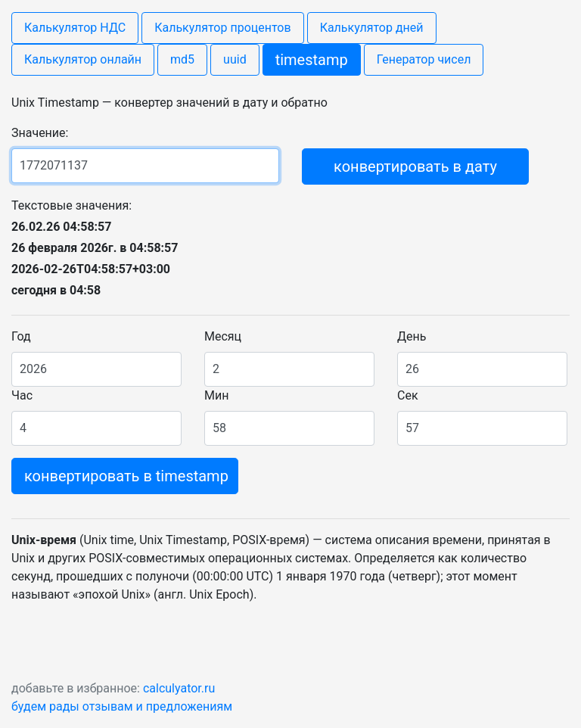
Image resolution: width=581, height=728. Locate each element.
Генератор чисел (424, 59)
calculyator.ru (179, 688)
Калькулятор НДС (75, 28)
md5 (182, 59)
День (412, 336)
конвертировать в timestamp (126, 476)
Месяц (223, 336)
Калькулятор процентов (222, 28)
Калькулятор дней (372, 28)
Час (22, 395)
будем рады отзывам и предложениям (122, 706)
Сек (408, 395)
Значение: (40, 133)
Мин (216, 395)
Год (21, 336)
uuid (235, 59)
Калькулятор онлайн (83, 59)
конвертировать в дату (415, 166)
